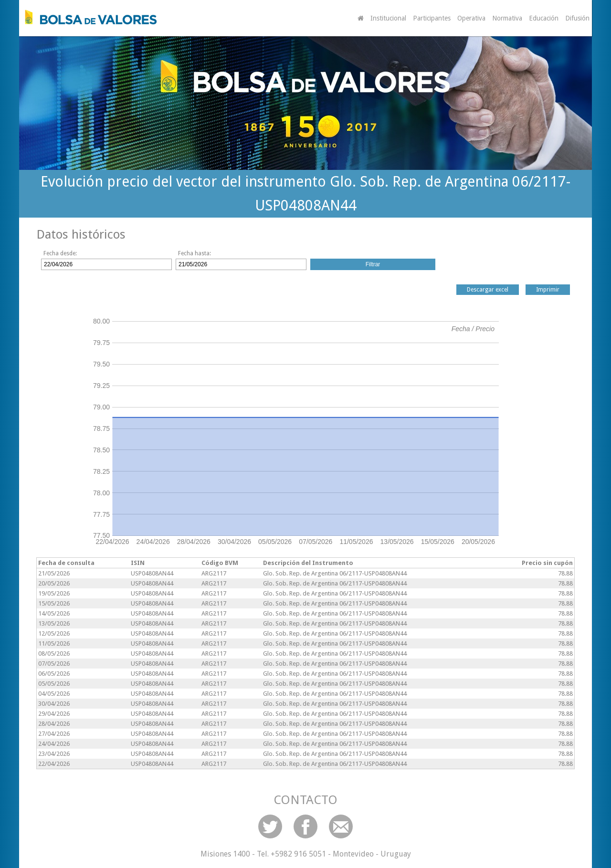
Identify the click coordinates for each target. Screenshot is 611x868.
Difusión (577, 18)
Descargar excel (488, 290)
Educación (544, 18)
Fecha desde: (60, 253)
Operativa (471, 18)
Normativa (507, 18)
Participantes (432, 18)
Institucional (388, 18)
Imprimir (548, 290)
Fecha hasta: (195, 253)
